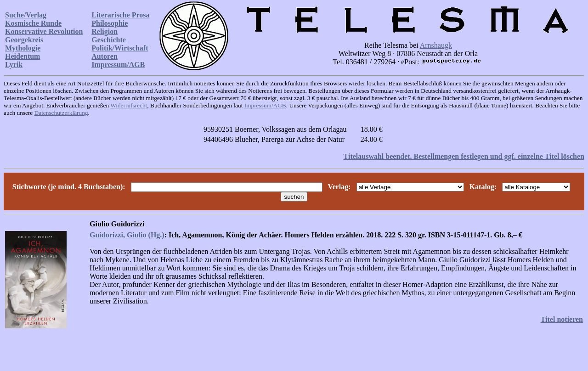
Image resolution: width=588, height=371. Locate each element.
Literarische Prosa (120, 15)
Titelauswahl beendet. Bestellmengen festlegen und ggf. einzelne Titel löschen (464, 156)
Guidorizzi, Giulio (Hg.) (127, 235)
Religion (105, 31)
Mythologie (23, 48)
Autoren (105, 56)
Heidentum (23, 56)
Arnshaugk (436, 45)
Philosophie (110, 23)
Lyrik (14, 65)
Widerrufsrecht (129, 105)
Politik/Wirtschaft (120, 48)
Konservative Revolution (44, 31)
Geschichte (109, 40)
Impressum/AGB (118, 65)
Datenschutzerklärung (61, 113)
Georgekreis (24, 40)
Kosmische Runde (33, 23)
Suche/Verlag (26, 15)
